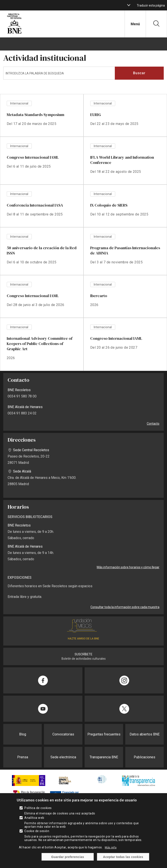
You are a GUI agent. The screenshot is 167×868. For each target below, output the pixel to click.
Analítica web (34, 821)
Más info (111, 850)
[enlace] (14, 33)
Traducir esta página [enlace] (151, 5)
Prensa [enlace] (23, 757)
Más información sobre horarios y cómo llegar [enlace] (128, 567)
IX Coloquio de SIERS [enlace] (109, 205)
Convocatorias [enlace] (63, 734)
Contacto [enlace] (153, 424)
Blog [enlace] (23, 734)
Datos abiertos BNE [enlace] (145, 734)
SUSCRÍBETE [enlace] (83, 654)
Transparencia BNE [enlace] (104, 757)
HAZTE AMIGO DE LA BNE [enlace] (83, 639)
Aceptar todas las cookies (123, 860)
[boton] (129, 5)
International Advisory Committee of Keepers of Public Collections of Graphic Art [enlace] (40, 344)
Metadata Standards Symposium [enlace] (36, 115)
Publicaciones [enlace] (144, 757)
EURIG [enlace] (96, 115)
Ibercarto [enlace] (99, 296)
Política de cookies (38, 811)
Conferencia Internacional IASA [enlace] (35, 205)
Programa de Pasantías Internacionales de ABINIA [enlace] (125, 250)
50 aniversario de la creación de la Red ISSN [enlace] (42, 250)
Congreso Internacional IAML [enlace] (33, 157)
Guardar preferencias (68, 860)
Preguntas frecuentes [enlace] (104, 734)
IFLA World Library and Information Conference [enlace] (122, 160)
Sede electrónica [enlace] (63, 757)
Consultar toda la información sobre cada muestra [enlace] (125, 607)
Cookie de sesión (37, 834)
